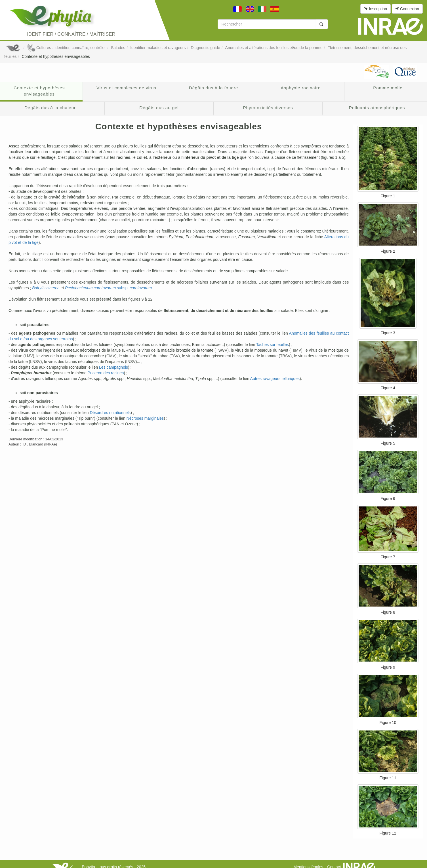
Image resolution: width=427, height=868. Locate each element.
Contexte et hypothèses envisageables (56, 56)
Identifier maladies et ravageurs (158, 48)
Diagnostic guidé (205, 48)
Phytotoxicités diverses (268, 108)
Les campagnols (113, 367)
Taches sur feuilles (273, 345)
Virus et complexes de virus (126, 88)
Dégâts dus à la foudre (214, 88)
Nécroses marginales (145, 418)
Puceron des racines (106, 373)
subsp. (108, 288)
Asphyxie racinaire (301, 88)
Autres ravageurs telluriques (275, 379)
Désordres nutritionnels (110, 413)
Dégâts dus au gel (159, 108)
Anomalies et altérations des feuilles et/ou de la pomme (274, 48)
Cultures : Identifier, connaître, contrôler (66, 48)
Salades (118, 48)
